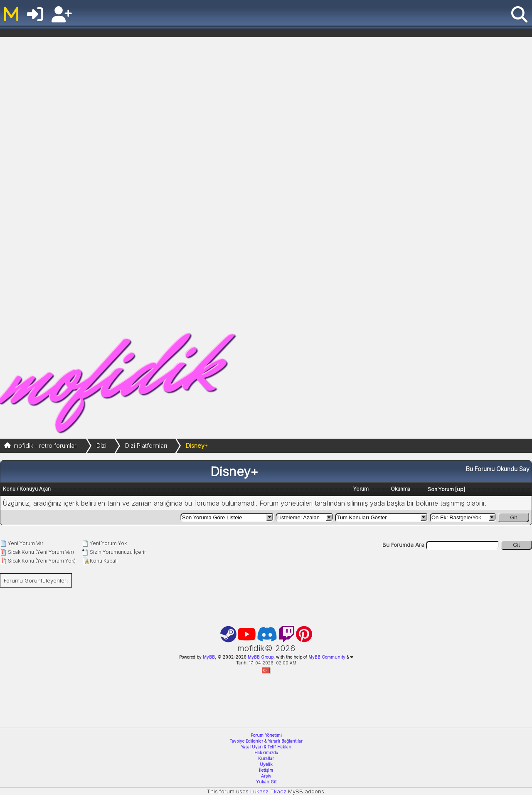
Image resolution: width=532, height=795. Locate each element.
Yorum (361, 489)
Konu (9, 489)
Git (514, 517)
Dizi (101, 446)
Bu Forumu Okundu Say (498, 469)
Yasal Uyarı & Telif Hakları (266, 747)
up (460, 489)
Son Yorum (441, 489)
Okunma (400, 489)
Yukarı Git (266, 782)
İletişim (266, 770)
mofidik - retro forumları (46, 446)
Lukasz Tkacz (268, 791)
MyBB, (209, 657)
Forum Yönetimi (266, 735)
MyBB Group (260, 657)
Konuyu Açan (35, 489)
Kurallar (266, 758)
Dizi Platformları (146, 446)
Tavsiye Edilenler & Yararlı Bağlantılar (266, 741)
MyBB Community (327, 657)
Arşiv (266, 776)
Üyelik (266, 764)
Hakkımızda (266, 753)
